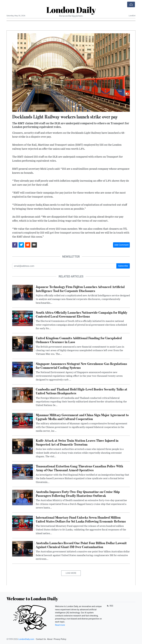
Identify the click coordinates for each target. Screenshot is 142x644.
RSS (110, 606)
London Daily (71, 10)
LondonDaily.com (26, 639)
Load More (71, 573)
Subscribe (123, 266)
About (50, 639)
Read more (60, 625)
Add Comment (121, 245)
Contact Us (41, 639)
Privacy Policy (60, 639)
